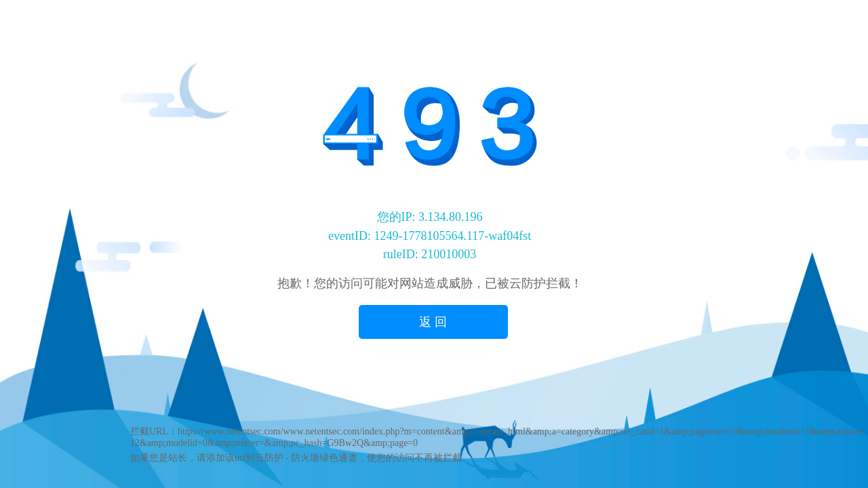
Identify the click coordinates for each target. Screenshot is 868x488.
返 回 (433, 322)
